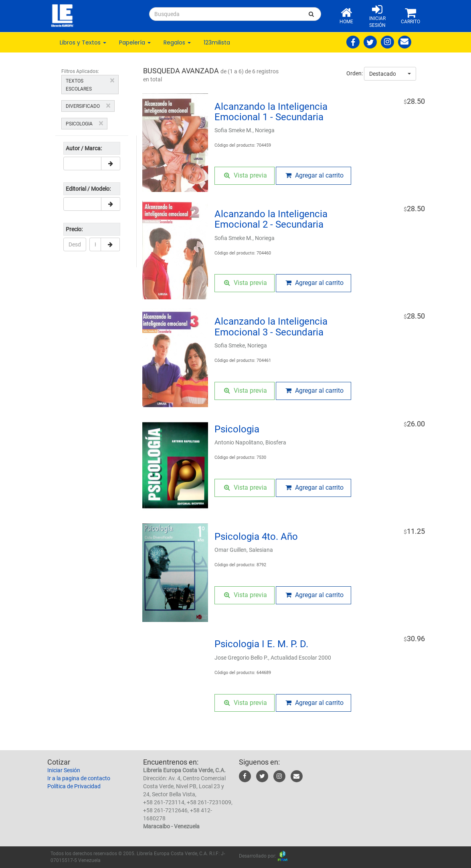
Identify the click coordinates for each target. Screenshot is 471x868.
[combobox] (390, 74)
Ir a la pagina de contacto (79, 778)
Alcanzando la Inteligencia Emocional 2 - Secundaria (271, 219)
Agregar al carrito (314, 175)
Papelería (135, 42)
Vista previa (246, 175)
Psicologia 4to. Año (256, 537)
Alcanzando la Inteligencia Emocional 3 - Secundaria (271, 327)
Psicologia (237, 429)
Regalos (177, 42)
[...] (226, 14)
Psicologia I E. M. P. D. (261, 644)
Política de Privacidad (74, 786)
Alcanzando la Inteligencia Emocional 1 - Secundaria (271, 112)
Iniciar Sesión (64, 770)
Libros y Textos (83, 42)
